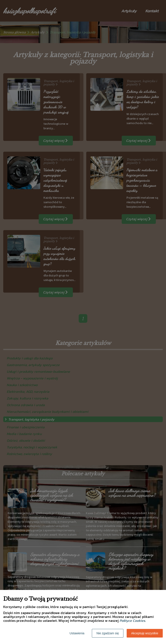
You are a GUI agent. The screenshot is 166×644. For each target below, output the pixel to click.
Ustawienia (77, 633)
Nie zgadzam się (108, 633)
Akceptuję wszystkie (145, 633)
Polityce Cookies (132, 621)
